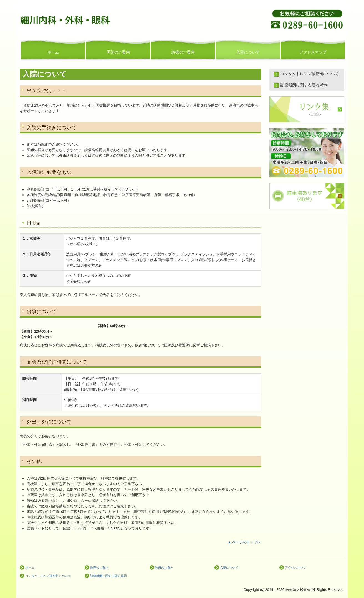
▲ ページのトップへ (244, 542)
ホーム (53, 52)
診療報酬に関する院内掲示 (304, 85)
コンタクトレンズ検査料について (310, 74)
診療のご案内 (183, 52)
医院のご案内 (118, 52)
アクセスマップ (313, 52)
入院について (248, 52)
